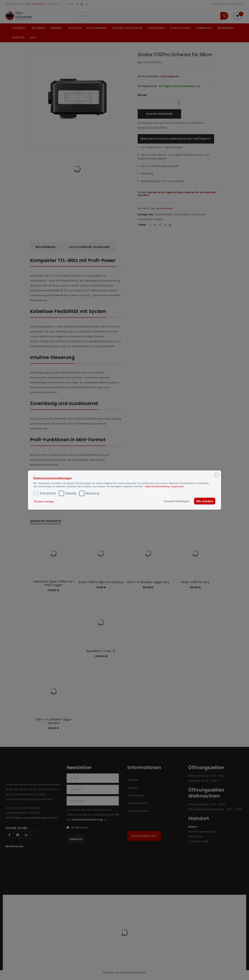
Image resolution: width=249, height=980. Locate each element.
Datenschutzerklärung (157, 486)
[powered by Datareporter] (217, 477)
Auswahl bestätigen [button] (176, 501)
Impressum (178, 486)
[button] (45, 502)
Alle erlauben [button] (204, 501)
